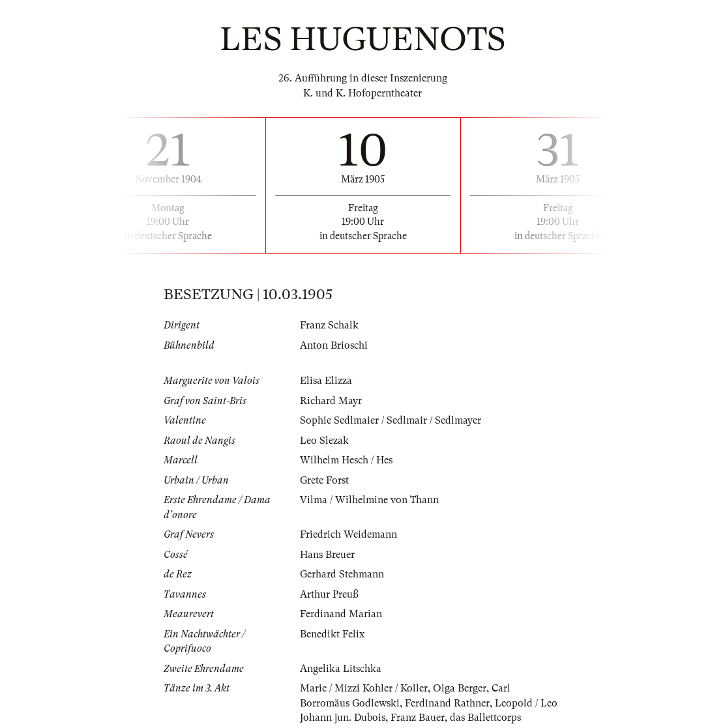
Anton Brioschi (334, 345)
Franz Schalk (329, 325)
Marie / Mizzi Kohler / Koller (364, 688)
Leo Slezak (324, 441)
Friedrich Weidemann (348, 534)
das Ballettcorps (485, 718)
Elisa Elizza (326, 381)
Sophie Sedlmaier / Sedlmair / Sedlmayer (391, 420)
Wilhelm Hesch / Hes (346, 460)
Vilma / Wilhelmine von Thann (369, 500)
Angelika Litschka (341, 669)
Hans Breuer (327, 555)
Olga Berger (460, 688)
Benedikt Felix (332, 634)
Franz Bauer (418, 718)
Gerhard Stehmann (342, 574)
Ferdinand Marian (341, 614)
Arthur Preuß (329, 594)
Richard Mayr (331, 401)
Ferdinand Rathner (447, 703)
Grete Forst (324, 480)
